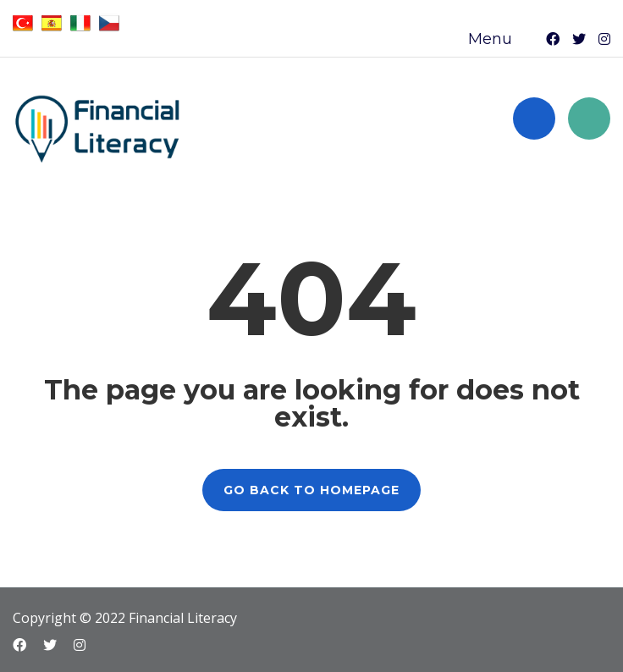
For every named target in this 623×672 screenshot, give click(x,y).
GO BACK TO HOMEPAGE (311, 490)
